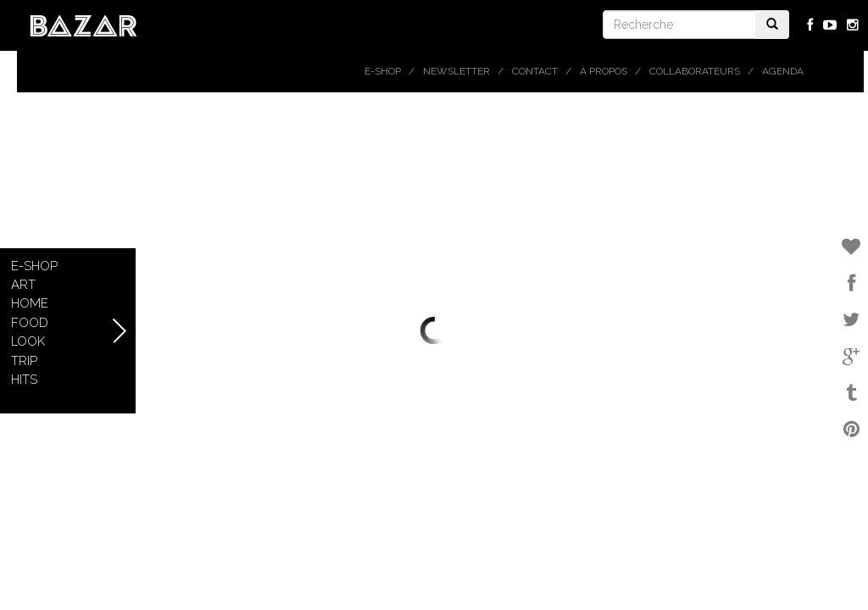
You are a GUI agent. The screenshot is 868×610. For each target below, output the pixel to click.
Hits (24, 380)
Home (30, 303)
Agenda (783, 71)
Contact (535, 71)
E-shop (383, 71)
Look (28, 341)
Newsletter (456, 71)
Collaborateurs (695, 71)
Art (23, 285)
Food (30, 323)
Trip (24, 361)
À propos (604, 71)
